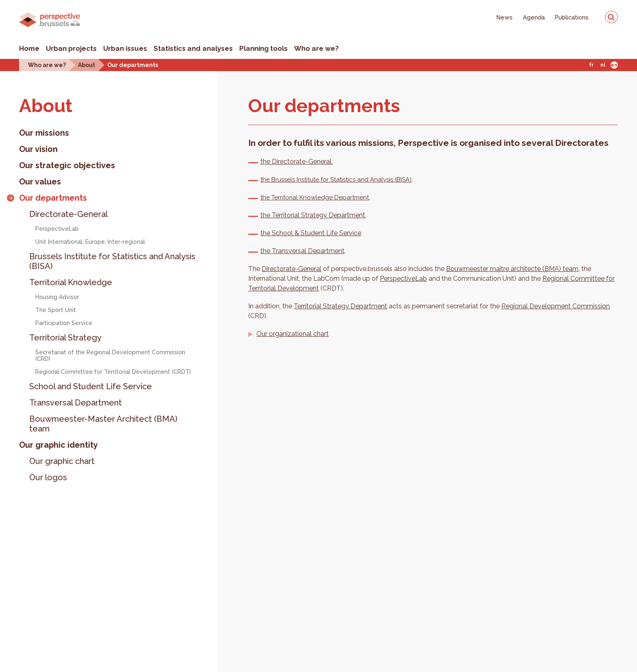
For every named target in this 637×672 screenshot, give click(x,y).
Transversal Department (76, 403)
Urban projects (71, 48)
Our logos (48, 477)
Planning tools (263, 48)
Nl (603, 65)
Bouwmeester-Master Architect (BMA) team (103, 424)
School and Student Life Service (91, 386)
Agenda (534, 17)
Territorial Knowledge (71, 282)
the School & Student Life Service (311, 233)
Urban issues (125, 48)
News (505, 17)
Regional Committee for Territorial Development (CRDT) (113, 372)
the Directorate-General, (297, 161)
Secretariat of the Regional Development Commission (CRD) (110, 356)
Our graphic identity (58, 445)
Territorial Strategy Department (340, 306)
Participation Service (64, 323)
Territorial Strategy (65, 338)
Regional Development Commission (556, 306)
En (614, 65)
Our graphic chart (62, 461)
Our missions (44, 133)
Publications (572, 17)
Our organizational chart (292, 334)
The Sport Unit (56, 310)
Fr (591, 65)
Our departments (133, 65)
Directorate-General (68, 214)
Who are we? (316, 48)
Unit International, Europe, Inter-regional (90, 242)
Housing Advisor (57, 297)
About (87, 65)
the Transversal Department (302, 251)
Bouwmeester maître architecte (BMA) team (512, 269)
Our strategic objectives (67, 165)
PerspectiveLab (57, 229)
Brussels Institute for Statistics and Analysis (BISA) (112, 261)
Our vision (38, 149)
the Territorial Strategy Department (313, 215)
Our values (40, 182)
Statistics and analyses (193, 48)
